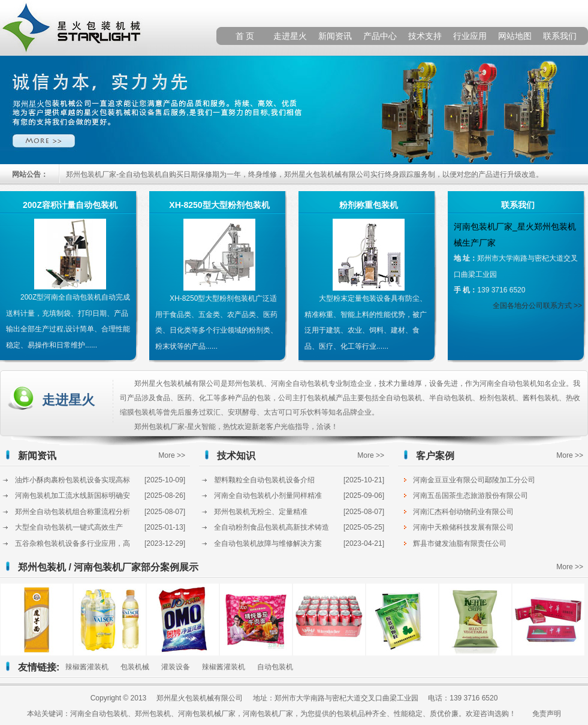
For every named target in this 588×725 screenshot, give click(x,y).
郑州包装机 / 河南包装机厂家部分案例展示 (108, 567)
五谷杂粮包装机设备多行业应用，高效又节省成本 (73, 545)
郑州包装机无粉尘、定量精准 (261, 512)
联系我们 (560, 36)
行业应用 (470, 36)
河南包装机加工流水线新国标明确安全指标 (73, 497)
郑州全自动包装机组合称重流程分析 (73, 512)
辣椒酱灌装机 (87, 667)
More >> (172, 455)
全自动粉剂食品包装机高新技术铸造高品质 (272, 529)
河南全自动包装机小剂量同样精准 (268, 496)
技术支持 (425, 36)
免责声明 (547, 714)
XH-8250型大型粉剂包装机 (219, 205)
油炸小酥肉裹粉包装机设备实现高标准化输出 (73, 482)
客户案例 (435, 456)
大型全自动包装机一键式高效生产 (69, 527)
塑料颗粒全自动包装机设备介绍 (264, 480)
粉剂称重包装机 (369, 205)
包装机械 (135, 667)
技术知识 (236, 456)
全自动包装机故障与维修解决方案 (268, 543)
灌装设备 (176, 667)
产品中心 (380, 36)
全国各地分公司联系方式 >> (537, 306)
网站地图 (515, 36)
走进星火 (290, 36)
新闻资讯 (335, 36)
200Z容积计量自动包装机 (70, 205)
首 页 (245, 36)
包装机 (347, 714)
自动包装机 (275, 667)
